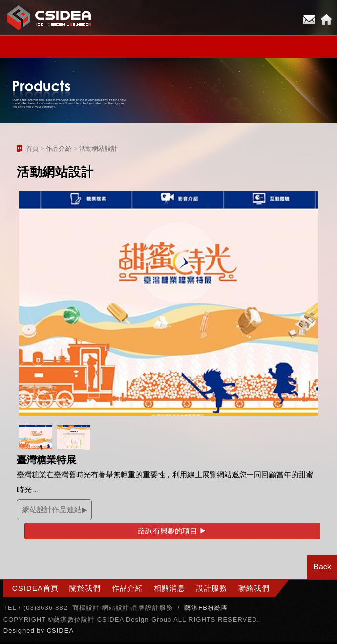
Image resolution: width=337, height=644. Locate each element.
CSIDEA (60, 630)
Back (322, 567)
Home (326, 20)
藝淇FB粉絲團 (206, 608)
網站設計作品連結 (52, 510)
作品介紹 (59, 148)
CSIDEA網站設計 (49, 18)
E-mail (309, 20)
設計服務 (211, 588)
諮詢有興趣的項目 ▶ (172, 531)
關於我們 (85, 588)
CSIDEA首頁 (36, 588)
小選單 (168, 47)
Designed (20, 630)
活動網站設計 (98, 148)
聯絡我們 (254, 588)
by (42, 630)
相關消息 (169, 588)
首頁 (32, 148)
